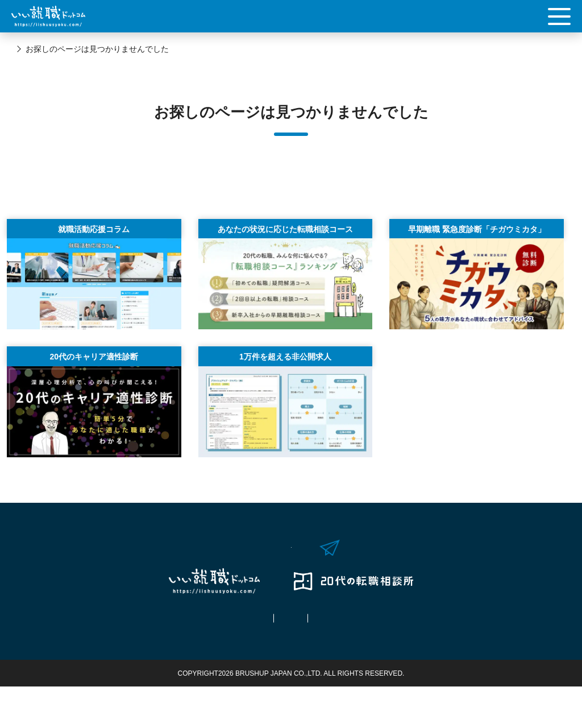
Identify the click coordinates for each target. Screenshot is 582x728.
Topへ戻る (291, 188)
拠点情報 (216, 659)
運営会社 (366, 659)
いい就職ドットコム (47, 49)
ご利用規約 (291, 659)
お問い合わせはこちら (302, 575)
